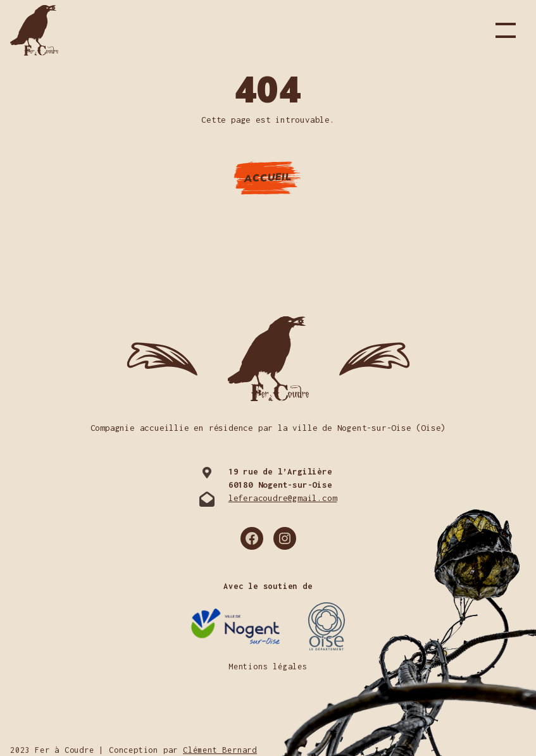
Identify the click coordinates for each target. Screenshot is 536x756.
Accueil (268, 177)
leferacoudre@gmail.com (283, 498)
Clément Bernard (220, 750)
